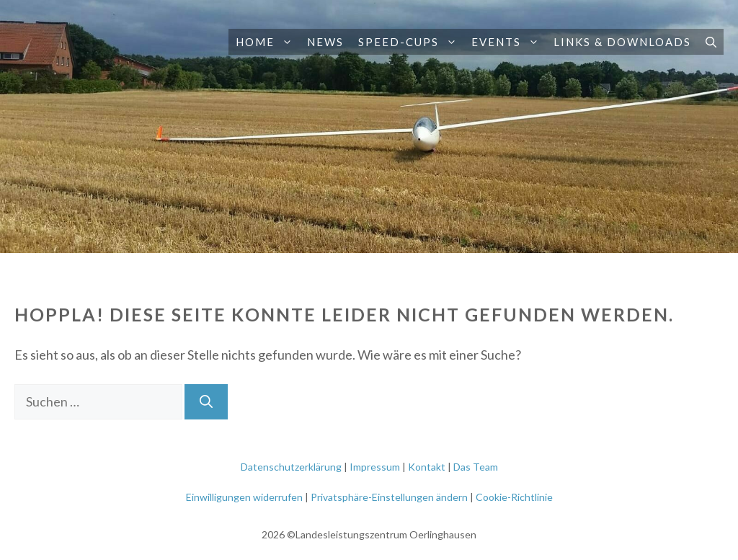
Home (268, 42)
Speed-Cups (411, 42)
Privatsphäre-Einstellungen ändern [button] (389, 497)
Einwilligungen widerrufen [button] (244, 497)
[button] (287, 42)
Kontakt (427, 467)
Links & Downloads (622, 42)
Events (509, 42)
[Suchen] (206, 402)
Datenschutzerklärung (291, 467)
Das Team (476, 467)
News (325, 42)
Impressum (375, 467)
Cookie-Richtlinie (514, 497)
